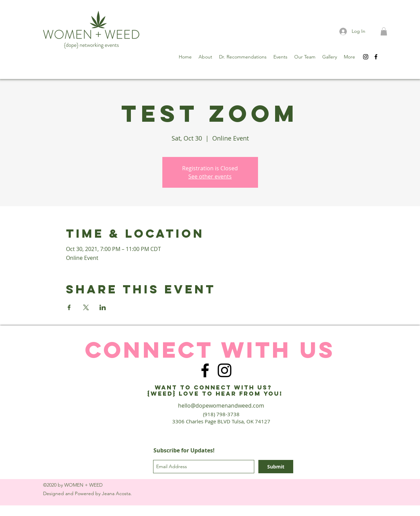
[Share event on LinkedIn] (103, 307)
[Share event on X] (86, 307)
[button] (384, 31)
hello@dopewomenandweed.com (221, 406)
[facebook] (376, 57)
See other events (210, 176)
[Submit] (276, 467)
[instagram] (366, 57)
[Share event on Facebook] (69, 307)
